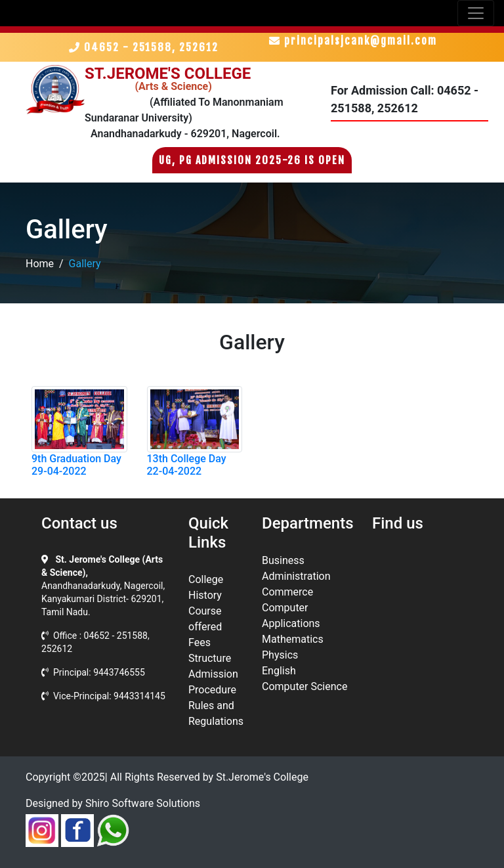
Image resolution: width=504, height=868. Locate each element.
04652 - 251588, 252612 (147, 47)
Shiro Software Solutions (143, 803)
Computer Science (304, 686)
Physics (280, 655)
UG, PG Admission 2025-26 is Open (252, 160)
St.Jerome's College (262, 777)
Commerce (287, 592)
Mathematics (293, 639)
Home (40, 264)
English (279, 671)
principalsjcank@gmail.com (353, 41)
